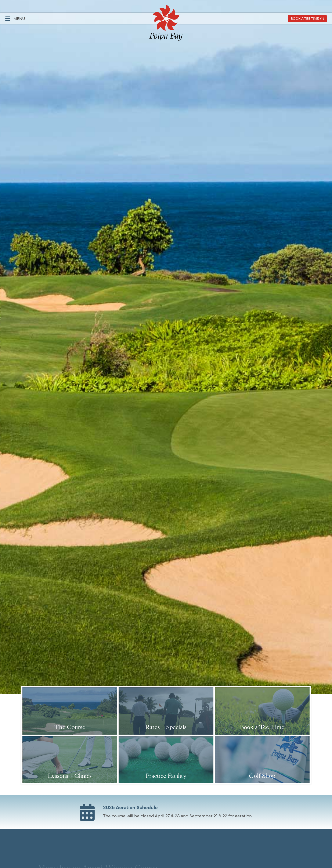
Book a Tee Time (307, 18)
